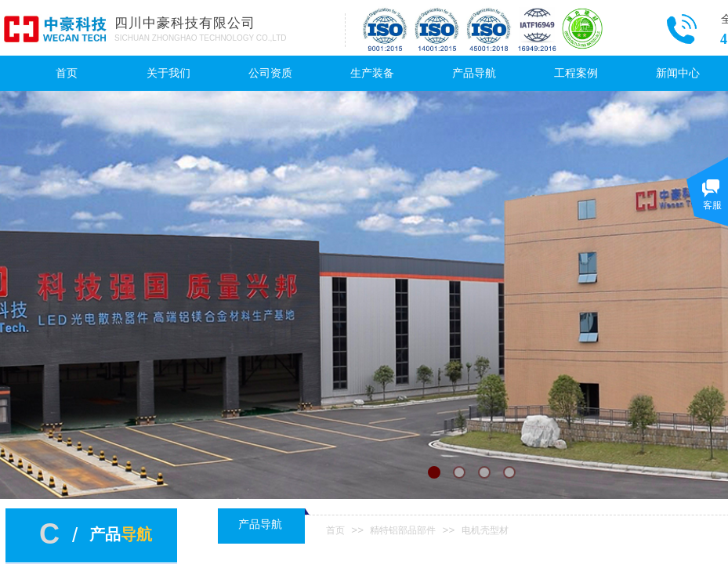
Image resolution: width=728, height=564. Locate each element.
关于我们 (168, 73)
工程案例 (576, 73)
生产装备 (372, 73)
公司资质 (270, 73)
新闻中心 (678, 73)
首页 (67, 73)
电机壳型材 (485, 530)
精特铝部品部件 (403, 530)
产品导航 (474, 73)
